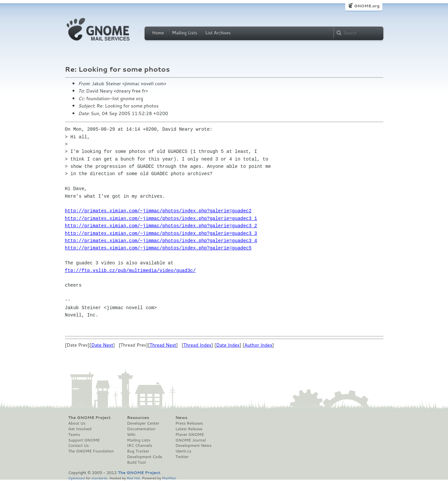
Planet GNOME (190, 435)
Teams (74, 435)
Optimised (77, 478)
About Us (77, 423)
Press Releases (189, 423)
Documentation (141, 429)
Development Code (145, 457)
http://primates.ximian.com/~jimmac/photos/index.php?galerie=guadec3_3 (161, 233)
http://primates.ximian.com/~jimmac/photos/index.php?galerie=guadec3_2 (161, 226)
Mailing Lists (185, 33)
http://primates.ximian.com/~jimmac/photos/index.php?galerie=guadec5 (158, 248)
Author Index (258, 345)
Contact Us (79, 446)
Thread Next (163, 345)
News (181, 418)
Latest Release (189, 429)
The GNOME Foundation (91, 451)
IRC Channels (140, 446)
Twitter (182, 457)
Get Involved (80, 429)
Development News (193, 446)
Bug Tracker (138, 451)
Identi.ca (183, 451)
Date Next (102, 345)
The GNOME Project (90, 418)
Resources (138, 418)
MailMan (169, 478)
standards (99, 478)
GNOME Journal (191, 440)
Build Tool (136, 462)
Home (158, 33)
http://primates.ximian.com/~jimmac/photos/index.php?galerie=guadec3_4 (161, 241)
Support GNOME (84, 440)
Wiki (131, 435)
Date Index (228, 345)
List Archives (218, 33)
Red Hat (133, 478)
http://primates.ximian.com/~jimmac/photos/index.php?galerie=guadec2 (158, 211)
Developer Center (143, 423)
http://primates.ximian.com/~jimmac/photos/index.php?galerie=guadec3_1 (161, 218)
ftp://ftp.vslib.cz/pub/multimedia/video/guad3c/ (130, 271)
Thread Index (197, 345)
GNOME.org (367, 6)
